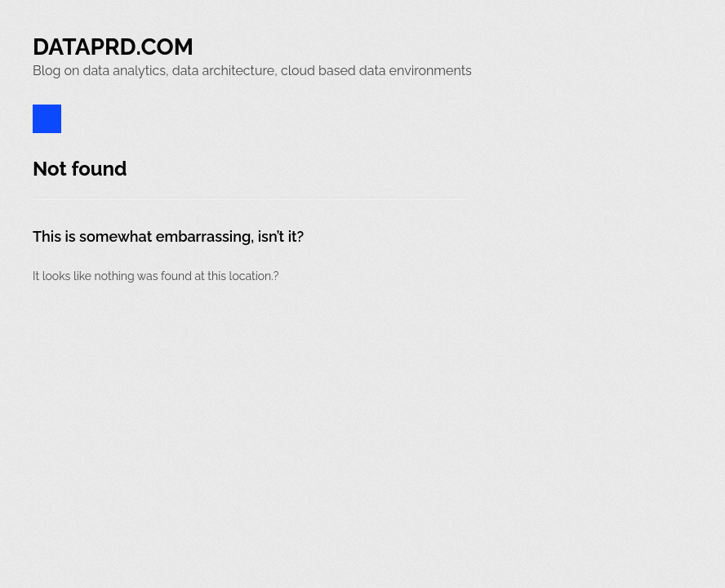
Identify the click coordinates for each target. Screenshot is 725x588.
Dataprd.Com (113, 47)
